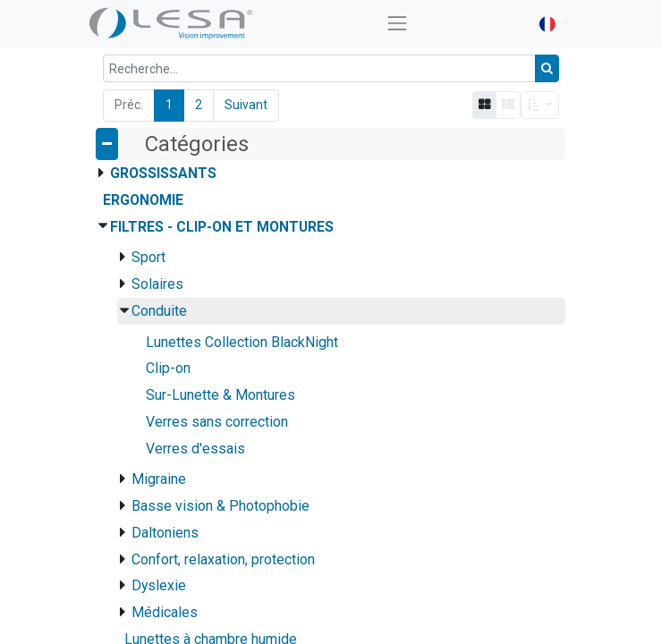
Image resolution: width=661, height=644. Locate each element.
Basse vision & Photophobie (220, 506)
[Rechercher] (547, 68)
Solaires (157, 284)
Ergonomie (143, 200)
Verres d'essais (195, 449)
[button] (540, 105)
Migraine (159, 479)
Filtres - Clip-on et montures (222, 227)
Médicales (165, 612)
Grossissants (163, 173)
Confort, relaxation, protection (223, 559)
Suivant (246, 105)
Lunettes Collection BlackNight (242, 342)
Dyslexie (159, 585)
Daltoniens (165, 533)
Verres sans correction (217, 422)
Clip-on (168, 368)
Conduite (159, 311)
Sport (148, 257)
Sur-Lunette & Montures (220, 395)
